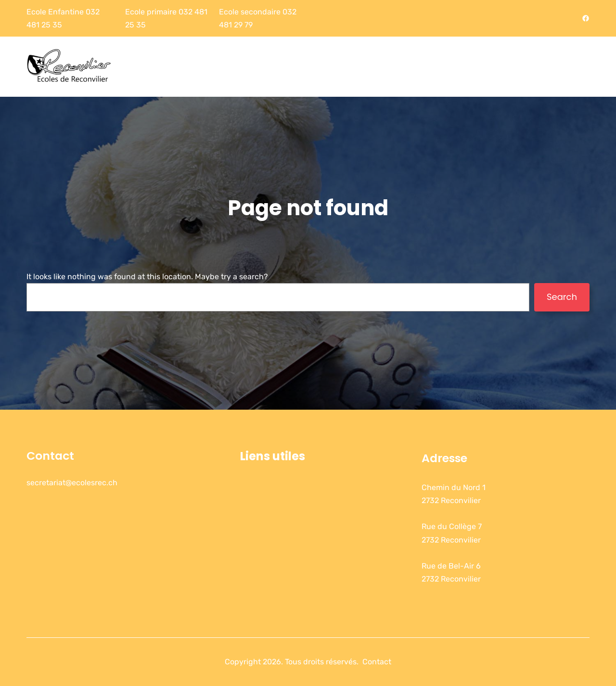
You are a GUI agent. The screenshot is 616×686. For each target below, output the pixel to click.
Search (562, 297)
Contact (50, 456)
